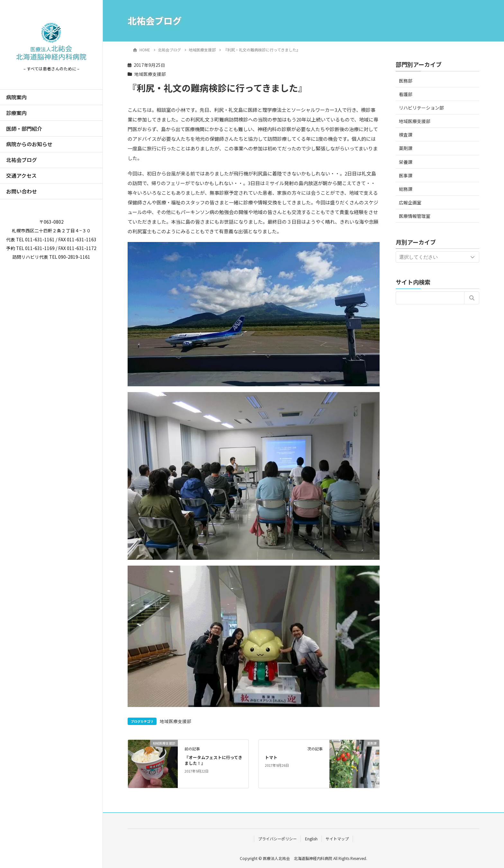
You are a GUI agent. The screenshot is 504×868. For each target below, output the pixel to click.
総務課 (406, 189)
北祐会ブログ (22, 160)
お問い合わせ (22, 191)
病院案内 (16, 97)
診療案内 (16, 113)
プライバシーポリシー (277, 839)
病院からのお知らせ (29, 144)
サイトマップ (337, 839)
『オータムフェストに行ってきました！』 (213, 760)
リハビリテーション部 (421, 108)
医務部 (406, 81)
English (311, 839)
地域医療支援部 (150, 74)
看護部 (406, 94)
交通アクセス (21, 175)
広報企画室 (410, 202)
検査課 (406, 135)
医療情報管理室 (415, 216)
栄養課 (406, 162)
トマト (271, 757)
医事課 (406, 175)
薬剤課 (406, 148)
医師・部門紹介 (24, 129)
